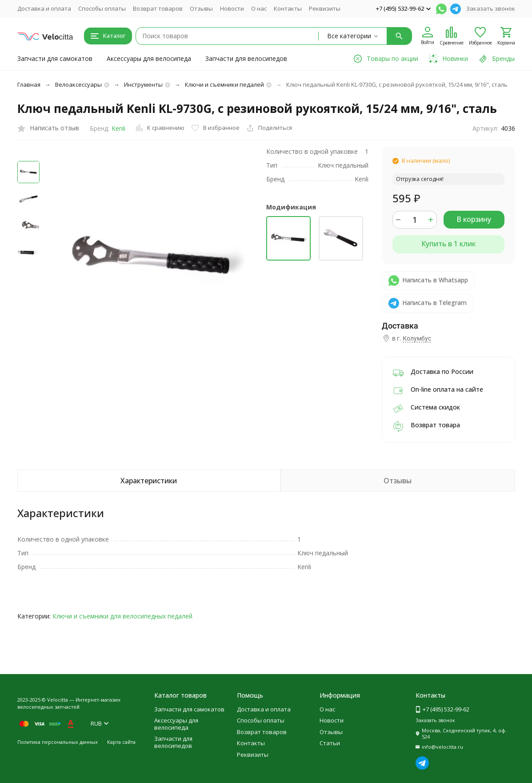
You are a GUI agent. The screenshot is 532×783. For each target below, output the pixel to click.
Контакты (288, 8)
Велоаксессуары (78, 84)
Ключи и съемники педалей (224, 84)
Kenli (118, 128)
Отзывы (201, 8)
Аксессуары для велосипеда (149, 58)
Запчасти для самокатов (55, 58)
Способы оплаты (102, 8)
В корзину (474, 219)
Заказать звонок (491, 8)
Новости (232, 8)
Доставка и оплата (44, 8)
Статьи (330, 743)
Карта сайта (121, 742)
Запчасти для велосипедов (246, 58)
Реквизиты (325, 8)
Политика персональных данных (58, 742)
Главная (29, 84)
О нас (259, 8)
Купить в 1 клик (448, 244)
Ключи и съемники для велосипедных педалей (122, 616)
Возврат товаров (158, 8)
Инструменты (143, 84)
